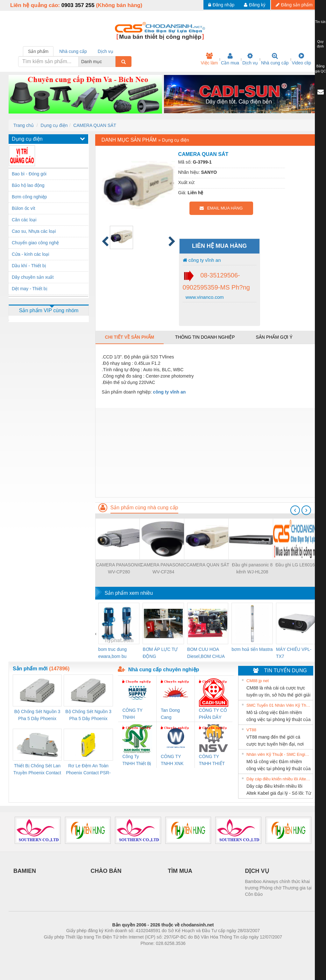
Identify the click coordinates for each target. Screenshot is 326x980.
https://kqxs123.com (193, 953)
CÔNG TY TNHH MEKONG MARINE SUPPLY (132, 714)
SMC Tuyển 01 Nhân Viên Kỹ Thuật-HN (279, 705)
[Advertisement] (206, 453)
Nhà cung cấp (275, 59)
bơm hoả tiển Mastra (252, 649)
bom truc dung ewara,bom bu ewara (113, 653)
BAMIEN (25, 871)
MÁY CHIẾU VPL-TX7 (294, 653)
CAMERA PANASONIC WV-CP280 (119, 568)
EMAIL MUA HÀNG (221, 208)
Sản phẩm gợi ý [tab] (274, 337)
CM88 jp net (258, 681)
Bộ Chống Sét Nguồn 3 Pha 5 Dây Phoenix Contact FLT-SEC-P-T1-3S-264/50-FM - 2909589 (37, 715)
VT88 (251, 730)
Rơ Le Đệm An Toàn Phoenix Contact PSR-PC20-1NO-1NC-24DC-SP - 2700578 (88, 770)
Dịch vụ (250, 59)
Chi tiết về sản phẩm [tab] (130, 337)
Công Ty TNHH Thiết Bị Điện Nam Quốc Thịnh (137, 760)
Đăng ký (255, 5)
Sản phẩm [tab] (38, 51)
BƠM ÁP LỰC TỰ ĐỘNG (160, 653)
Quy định (320, 44)
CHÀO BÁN (106, 871)
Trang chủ (24, 125)
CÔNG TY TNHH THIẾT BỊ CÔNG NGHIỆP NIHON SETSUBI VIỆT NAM (212, 760)
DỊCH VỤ (257, 871)
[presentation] (295, 510)
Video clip (301, 59)
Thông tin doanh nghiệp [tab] (205, 337)
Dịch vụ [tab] (106, 51)
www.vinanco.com (204, 297)
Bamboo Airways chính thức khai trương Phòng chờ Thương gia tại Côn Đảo (278, 888)
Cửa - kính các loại (30, 254)
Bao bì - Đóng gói (29, 174)
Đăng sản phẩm (294, 5)
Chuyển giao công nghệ (35, 243)
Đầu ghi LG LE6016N (297, 565)
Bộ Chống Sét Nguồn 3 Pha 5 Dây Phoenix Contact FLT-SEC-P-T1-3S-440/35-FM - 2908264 (88, 715)
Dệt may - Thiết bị (30, 289)
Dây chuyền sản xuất (33, 277)
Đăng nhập (221, 5)
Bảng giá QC (320, 69)
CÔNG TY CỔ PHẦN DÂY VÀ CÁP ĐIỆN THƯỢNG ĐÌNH (213, 714)
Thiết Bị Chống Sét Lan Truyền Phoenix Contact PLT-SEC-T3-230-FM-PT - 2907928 (37, 770)
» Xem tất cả (297, 680)
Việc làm (209, 59)
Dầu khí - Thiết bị (29, 266)
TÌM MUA (180, 871)
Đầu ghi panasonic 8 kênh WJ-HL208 (252, 568)
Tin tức (321, 22)
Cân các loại (24, 220)
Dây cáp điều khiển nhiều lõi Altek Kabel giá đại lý (279, 779)
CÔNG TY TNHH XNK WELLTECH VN (173, 760)
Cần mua (230, 59)
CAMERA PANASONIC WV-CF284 (163, 568)
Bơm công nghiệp (29, 197)
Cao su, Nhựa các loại (34, 231)
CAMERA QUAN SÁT (95, 125)
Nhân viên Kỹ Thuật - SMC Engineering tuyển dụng (279, 754)
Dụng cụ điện (54, 125)
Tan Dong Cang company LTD (174, 714)
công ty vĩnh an (202, 260)
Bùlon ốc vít (23, 208)
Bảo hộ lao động (28, 185)
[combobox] (114, 62)
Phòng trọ (122, 953)
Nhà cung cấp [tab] (73, 51)
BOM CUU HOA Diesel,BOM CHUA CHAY (206, 653)
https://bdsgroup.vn (155, 953)
